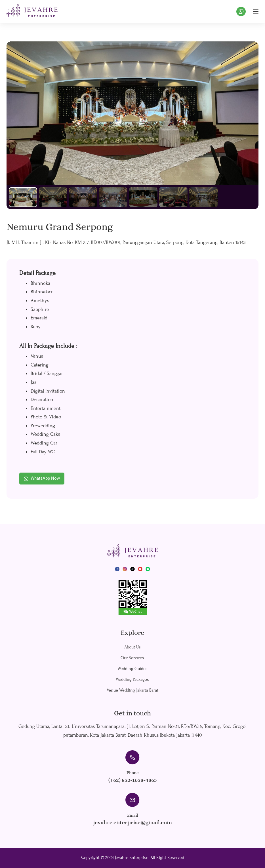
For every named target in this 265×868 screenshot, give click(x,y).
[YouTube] (140, 569)
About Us (132, 647)
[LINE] (148, 569)
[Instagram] (125, 569)
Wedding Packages (132, 680)
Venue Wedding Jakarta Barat (132, 690)
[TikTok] (132, 569)
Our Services (132, 658)
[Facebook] (117, 569)
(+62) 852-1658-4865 (133, 780)
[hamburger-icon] (256, 11)
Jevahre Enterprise (132, 858)
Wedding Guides (132, 669)
